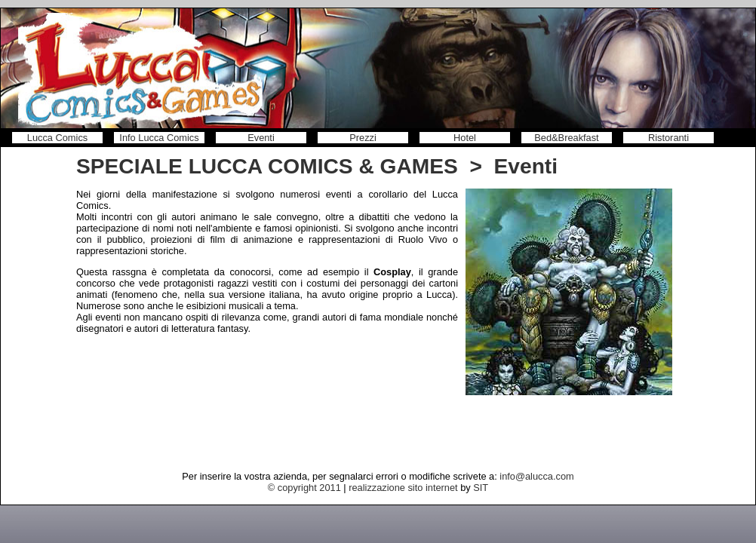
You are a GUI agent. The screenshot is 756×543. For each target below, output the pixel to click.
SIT (481, 488)
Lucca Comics (57, 138)
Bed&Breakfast (566, 138)
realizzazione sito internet (403, 488)
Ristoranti (668, 138)
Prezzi (363, 138)
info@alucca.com (536, 476)
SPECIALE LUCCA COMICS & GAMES (267, 166)
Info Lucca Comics (159, 138)
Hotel (465, 138)
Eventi (261, 138)
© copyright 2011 (304, 488)
